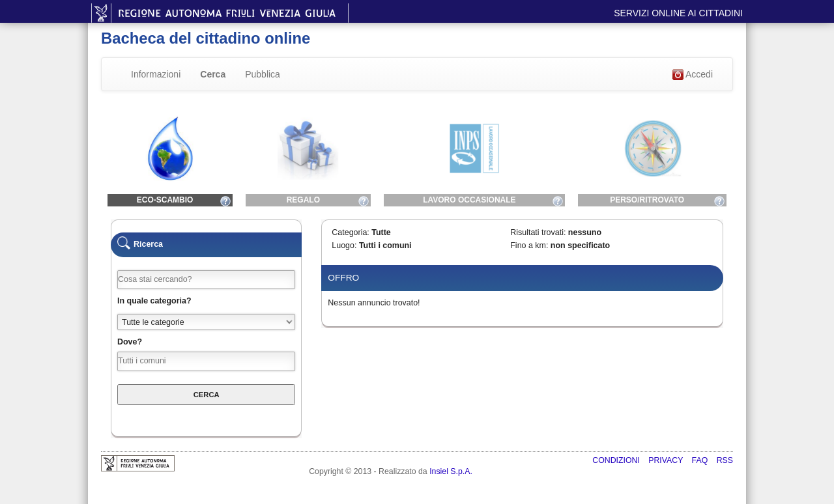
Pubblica (263, 74)
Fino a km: (529, 245)
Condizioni (617, 460)
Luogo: (344, 245)
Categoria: (350, 232)
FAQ (701, 460)
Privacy (667, 460)
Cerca (213, 74)
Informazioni (156, 74)
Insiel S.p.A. (451, 471)
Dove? (130, 342)
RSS (725, 460)
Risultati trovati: (538, 232)
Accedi (693, 75)
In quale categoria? (154, 301)
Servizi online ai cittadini (678, 13)
